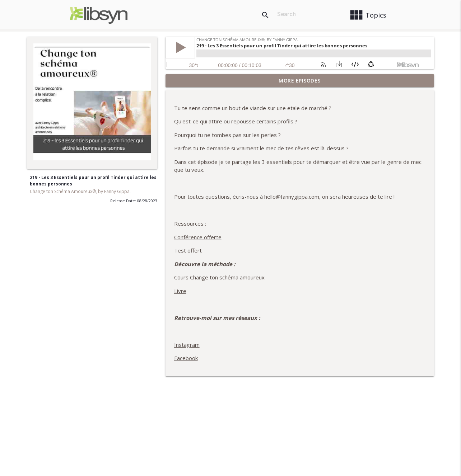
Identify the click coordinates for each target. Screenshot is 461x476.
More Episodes (300, 81)
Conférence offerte (198, 237)
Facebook (186, 358)
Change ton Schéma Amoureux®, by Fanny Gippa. (80, 191)
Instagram (187, 345)
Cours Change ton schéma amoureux (219, 277)
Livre (180, 291)
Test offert (188, 250)
